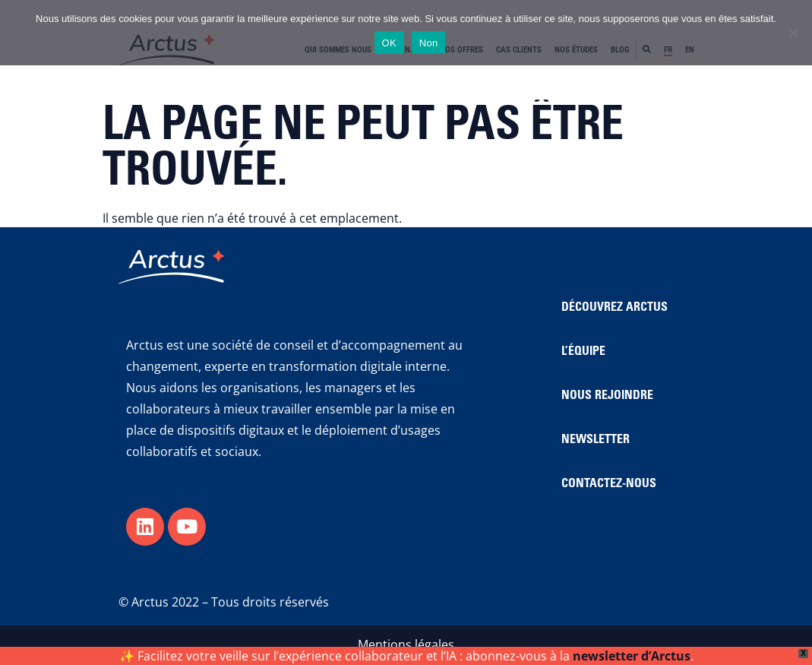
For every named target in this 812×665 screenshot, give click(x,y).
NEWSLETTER (596, 440)
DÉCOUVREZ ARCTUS (615, 308)
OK (389, 43)
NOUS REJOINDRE (607, 396)
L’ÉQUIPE (583, 352)
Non (429, 43)
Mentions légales (406, 644)
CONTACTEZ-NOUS (609, 484)
